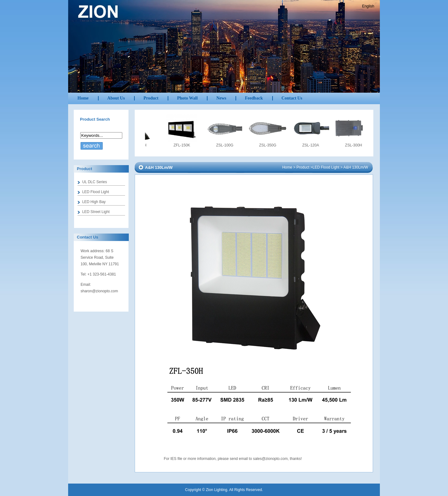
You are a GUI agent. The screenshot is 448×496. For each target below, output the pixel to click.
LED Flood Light (326, 167)
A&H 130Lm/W (356, 167)
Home (83, 98)
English (368, 6)
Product (303, 167)
